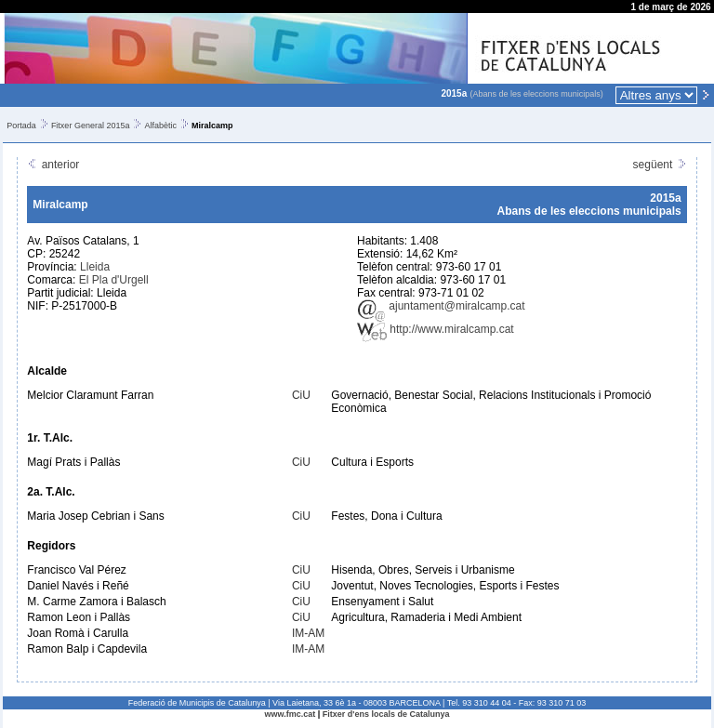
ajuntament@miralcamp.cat (441, 306)
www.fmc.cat (291, 714)
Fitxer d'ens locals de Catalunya (386, 714)
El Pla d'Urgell (114, 280)
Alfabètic (160, 126)
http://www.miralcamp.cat (436, 329)
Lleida (95, 267)
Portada (21, 126)
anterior (53, 165)
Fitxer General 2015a (91, 126)
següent (660, 165)
